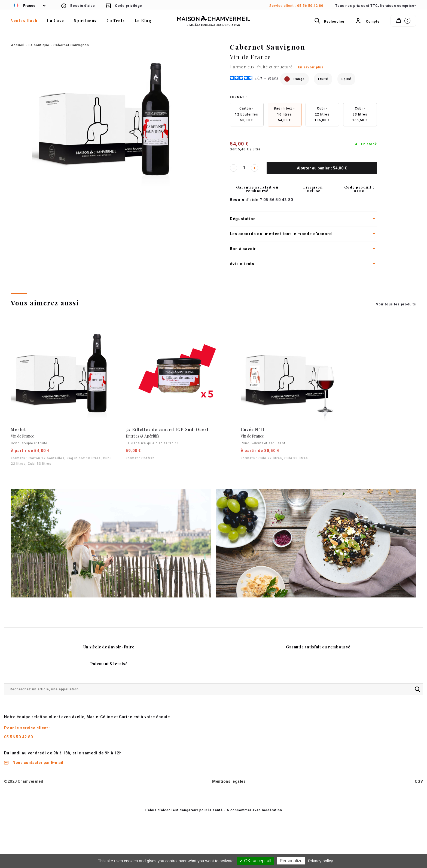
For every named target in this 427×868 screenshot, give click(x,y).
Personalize (291, 861)
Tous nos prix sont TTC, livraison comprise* (376, 6)
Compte (367, 23)
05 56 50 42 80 (310, 6)
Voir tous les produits (396, 304)
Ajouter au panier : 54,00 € (322, 168)
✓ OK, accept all (255, 861)
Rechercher (330, 22)
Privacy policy (321, 861)
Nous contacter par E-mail (34, 763)
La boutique (39, 45)
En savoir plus (311, 67)
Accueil (18, 45)
